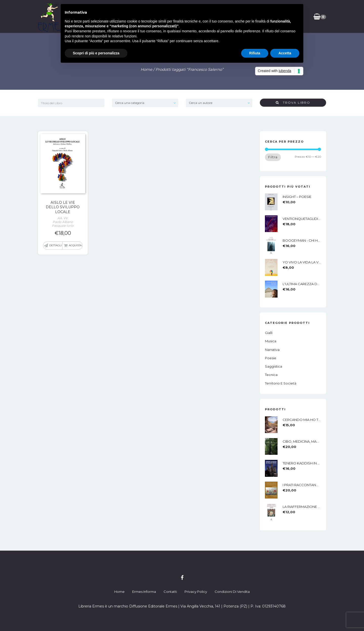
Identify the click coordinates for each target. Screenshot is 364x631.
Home (146, 69)
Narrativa (272, 350)
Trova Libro (293, 103)
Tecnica (271, 375)
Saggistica (274, 366)
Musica (271, 341)
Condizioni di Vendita (232, 592)
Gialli (269, 333)
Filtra (273, 157)
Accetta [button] (285, 53)
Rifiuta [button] (255, 53)
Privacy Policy (196, 592)
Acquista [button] (75, 245)
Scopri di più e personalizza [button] (96, 53)
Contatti (170, 592)
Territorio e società (281, 383)
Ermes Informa (144, 592)
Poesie (271, 358)
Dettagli (55, 245)
